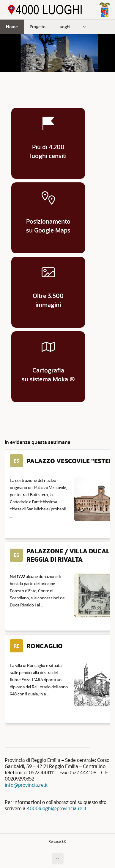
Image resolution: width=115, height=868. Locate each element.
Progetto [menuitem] (38, 27)
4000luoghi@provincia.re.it (56, 808)
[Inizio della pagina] (58, 859)
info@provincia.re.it (26, 785)
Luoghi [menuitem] (64, 27)
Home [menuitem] (12, 27)
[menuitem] (84, 27)
